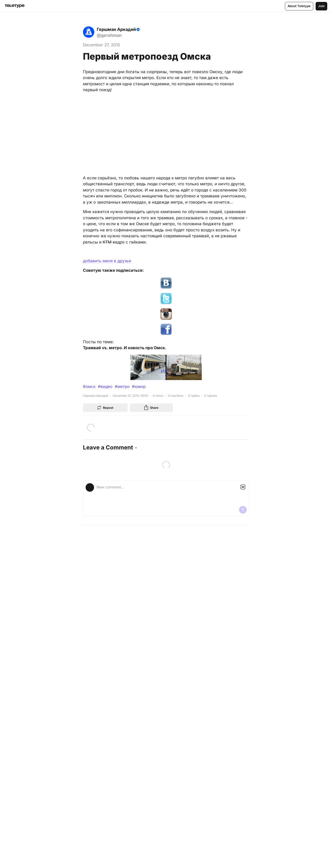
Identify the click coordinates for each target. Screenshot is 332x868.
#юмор (139, 386)
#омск (89, 386)
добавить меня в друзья (107, 261)
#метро (122, 386)
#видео (105, 386)
